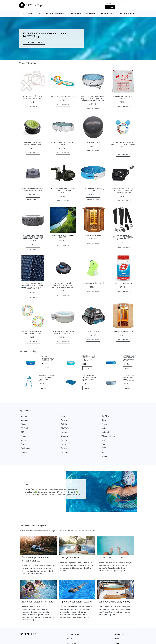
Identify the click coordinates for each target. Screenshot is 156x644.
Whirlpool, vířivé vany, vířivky (115, 588)
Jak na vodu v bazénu (111, 544)
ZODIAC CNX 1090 (93, 331)
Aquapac (116, 439)
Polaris (85, 443)
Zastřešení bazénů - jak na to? (38, 588)
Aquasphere (26, 443)
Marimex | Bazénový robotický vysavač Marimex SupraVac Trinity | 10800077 (63, 285)
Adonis (85, 420)
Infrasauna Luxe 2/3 (93, 235)
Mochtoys (116, 416)
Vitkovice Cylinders (59, 431)
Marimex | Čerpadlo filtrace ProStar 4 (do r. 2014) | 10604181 (63, 191)
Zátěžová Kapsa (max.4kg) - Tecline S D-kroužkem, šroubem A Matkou (123, 191)
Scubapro (116, 424)
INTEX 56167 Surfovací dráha (63, 96)
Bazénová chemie (75, 14)
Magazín (70, 625)
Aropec (115, 428)
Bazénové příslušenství (55, 14)
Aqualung (55, 428)
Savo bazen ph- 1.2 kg (123, 283)
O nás (117, 625)
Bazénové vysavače (108, 14)
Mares (115, 435)
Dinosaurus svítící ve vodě (93, 283)
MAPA (84, 439)
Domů (23, 14)
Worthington (26, 439)
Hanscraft (55, 420)
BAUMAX (55, 424)
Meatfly (85, 431)
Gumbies (25, 431)
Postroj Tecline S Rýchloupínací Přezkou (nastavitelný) (123, 237)
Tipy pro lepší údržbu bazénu (76, 588)
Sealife (54, 435)
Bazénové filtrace (127, 14)
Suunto (115, 443)
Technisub (55, 443)
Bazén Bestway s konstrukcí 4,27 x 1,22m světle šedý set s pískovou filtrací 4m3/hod (93, 98)
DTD (23, 428)
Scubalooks (86, 428)
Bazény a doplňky (35, 14)
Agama (85, 435)
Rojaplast (116, 420)
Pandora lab (117, 431)
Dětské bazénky (92, 14)
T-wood (24, 424)
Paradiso (25, 420)
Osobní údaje (119, 621)
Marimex (25, 416)
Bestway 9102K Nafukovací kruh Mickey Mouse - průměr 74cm (123, 144)
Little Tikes (86, 416)
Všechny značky (73, 621)
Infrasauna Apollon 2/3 (123, 331)
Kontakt (117, 630)
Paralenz (55, 439)
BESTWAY (86, 424)
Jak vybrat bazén (69, 544)
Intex (54, 416)
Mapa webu (71, 630)
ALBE (24, 435)
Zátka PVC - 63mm (93, 143)
